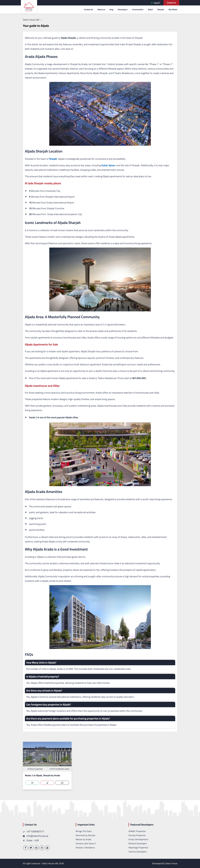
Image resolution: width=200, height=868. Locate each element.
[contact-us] (62, 783)
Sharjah (161, 9)
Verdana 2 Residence (85, 847)
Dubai (150, 9)
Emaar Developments (138, 839)
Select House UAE (50, 863)
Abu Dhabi (173, 9)
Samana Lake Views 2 (86, 843)
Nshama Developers (138, 843)
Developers (123, 9)
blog (111, 9)
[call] (47, 783)
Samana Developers (138, 852)
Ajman (112, 165)
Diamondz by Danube (85, 835)
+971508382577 (33, 831)
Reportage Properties (138, 847)
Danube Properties (137, 835)
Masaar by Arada (83, 839)
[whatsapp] (32, 783)
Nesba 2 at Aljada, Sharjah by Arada (42, 775)
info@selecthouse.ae (36, 836)
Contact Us (171, 3)
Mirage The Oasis (84, 831)
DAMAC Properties (137, 831)
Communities (138, 9)
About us (101, 9)
